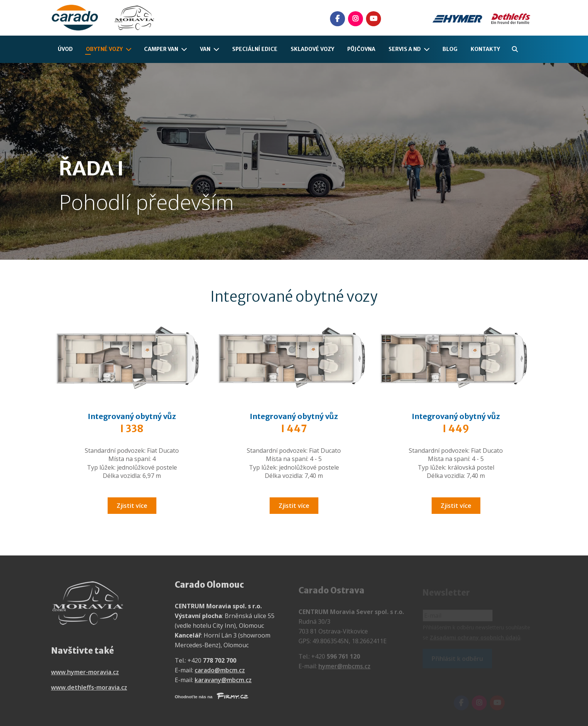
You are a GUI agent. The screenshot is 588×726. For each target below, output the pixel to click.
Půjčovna (361, 49)
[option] (294, 161)
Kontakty (485, 49)
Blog (450, 49)
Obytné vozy (104, 49)
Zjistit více (132, 506)
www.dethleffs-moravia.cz (89, 692)
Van (205, 49)
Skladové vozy (312, 49)
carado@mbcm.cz (220, 674)
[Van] (218, 49)
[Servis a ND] (428, 49)
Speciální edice (255, 49)
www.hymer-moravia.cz (85, 676)
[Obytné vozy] (130, 49)
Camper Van (161, 49)
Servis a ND (405, 49)
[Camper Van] (186, 49)
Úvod (65, 49)
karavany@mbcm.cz (223, 684)
